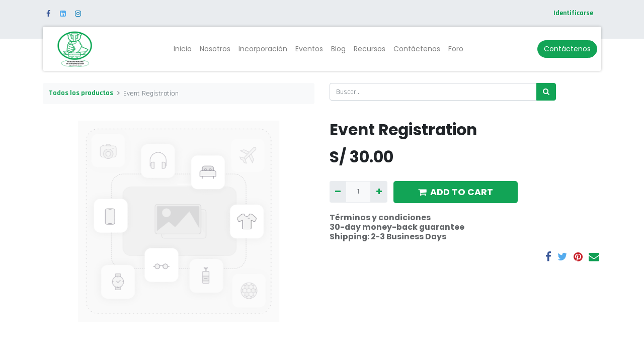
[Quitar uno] (338, 192)
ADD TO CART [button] (456, 192)
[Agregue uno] (379, 192)
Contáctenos (567, 49)
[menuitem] (183, 49)
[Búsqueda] (546, 92)
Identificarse (573, 13)
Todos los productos (81, 93)
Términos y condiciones (380, 217)
